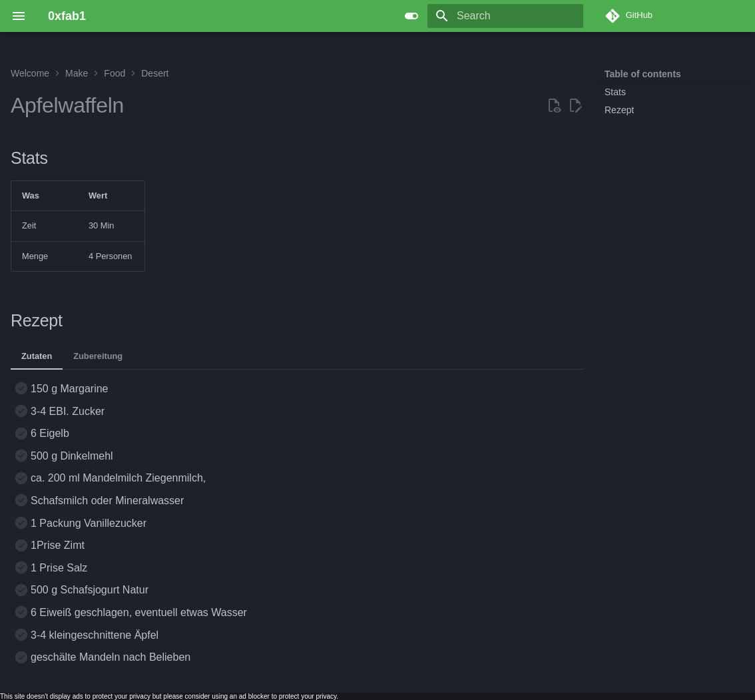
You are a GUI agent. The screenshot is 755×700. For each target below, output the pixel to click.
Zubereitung (98, 356)
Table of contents (643, 74)
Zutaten (37, 356)
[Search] (505, 16)
